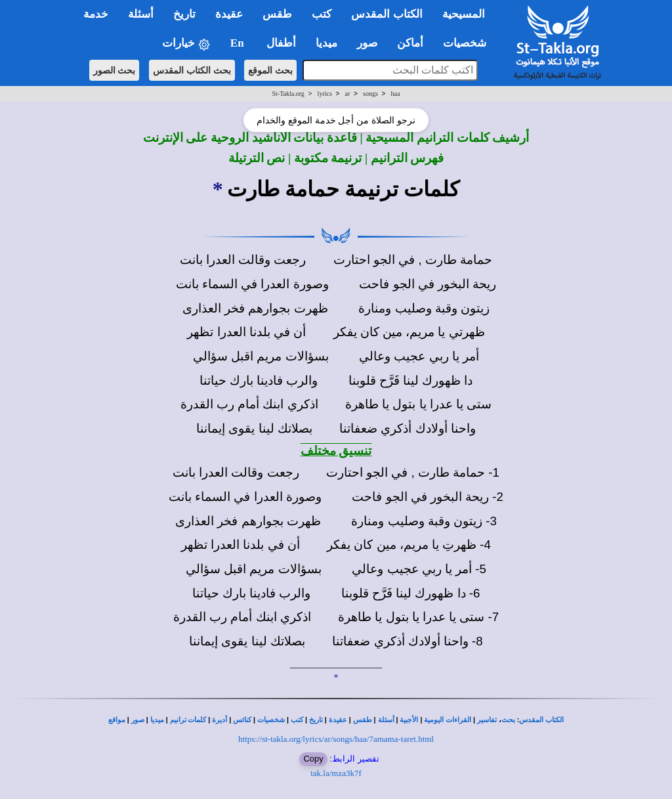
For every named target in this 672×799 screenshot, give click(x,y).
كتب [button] (322, 14)
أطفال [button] (281, 43)
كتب (297, 720)
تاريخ (316, 720)
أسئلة (386, 720)
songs (370, 94)
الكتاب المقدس (541, 720)
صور (138, 720)
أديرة (220, 720)
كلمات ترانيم (188, 720)
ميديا (157, 720)
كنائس (242, 720)
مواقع (117, 720)
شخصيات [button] (469, 43)
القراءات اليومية (448, 720)
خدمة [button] (96, 14)
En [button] (239, 43)
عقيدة (338, 720)
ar (348, 94)
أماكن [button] (410, 43)
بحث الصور (115, 70)
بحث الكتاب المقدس (192, 70)
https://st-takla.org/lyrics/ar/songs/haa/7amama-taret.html (336, 739)
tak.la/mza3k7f (336, 773)
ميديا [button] (326, 43)
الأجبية (409, 720)
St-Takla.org (288, 94)
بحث (508, 720)
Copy (313, 759)
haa (396, 94)
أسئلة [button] (141, 14)
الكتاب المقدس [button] (387, 14)
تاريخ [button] (184, 14)
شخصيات (271, 720)
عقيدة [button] (229, 14)
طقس (363, 720)
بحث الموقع (270, 70)
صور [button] (367, 43)
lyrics (325, 94)
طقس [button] (277, 14)
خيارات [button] (186, 44)
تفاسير (487, 720)
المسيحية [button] (464, 14)
